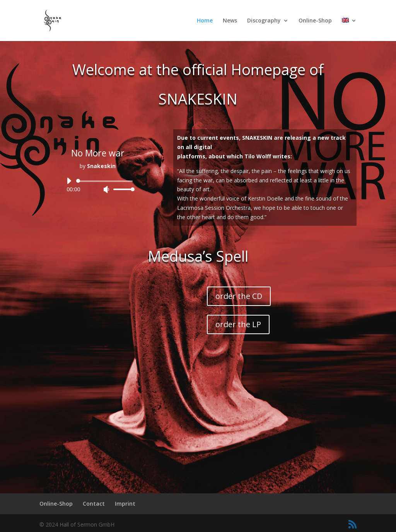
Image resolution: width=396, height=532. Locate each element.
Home (205, 21)
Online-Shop (315, 21)
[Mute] (106, 190)
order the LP (238, 324)
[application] (98, 185)
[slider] (106, 181)
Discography (264, 21)
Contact (94, 504)
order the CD (239, 296)
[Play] (69, 181)
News (230, 21)
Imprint (125, 504)
